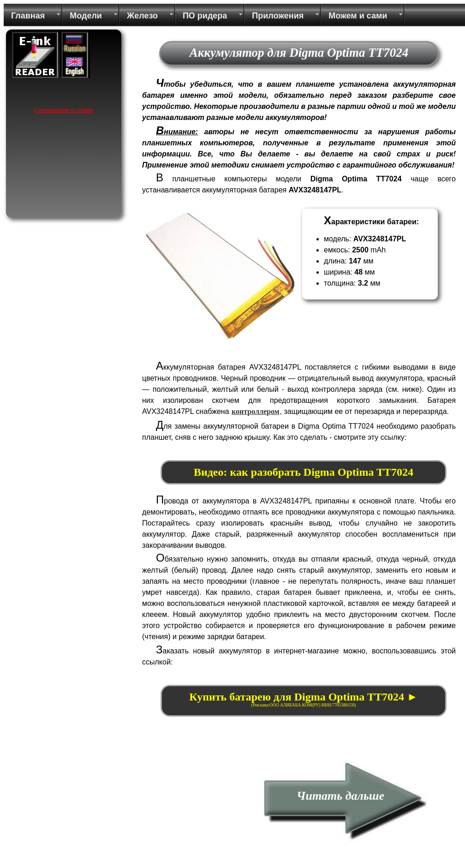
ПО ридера (205, 16)
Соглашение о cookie (63, 110)
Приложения (278, 16)
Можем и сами (358, 16)
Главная (28, 16)
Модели (86, 16)
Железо (142, 16)
